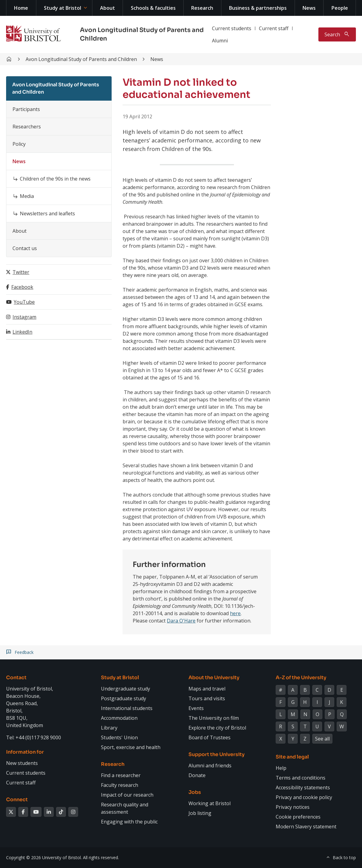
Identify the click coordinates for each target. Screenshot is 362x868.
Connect (17, 800)
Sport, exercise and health (131, 747)
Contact (16, 678)
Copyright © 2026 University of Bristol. (44, 857)
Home (21, 8)
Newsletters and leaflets (47, 213)
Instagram (24, 317)
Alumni (220, 41)
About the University (214, 678)
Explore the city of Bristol (217, 728)
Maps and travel (207, 689)
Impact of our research (127, 795)
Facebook (22, 287)
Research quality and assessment (125, 808)
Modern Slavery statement (306, 827)
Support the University (217, 754)
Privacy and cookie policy (304, 797)
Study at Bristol (63, 8)
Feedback (24, 652)
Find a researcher (121, 775)
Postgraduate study (124, 698)
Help (281, 768)
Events (196, 708)
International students (127, 708)
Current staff (274, 28)
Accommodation (119, 718)
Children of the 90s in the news (55, 179)
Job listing (200, 813)
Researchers (27, 127)
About (108, 8)
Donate (197, 775)
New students (22, 763)
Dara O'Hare (181, 621)
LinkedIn (22, 332)
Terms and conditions (301, 778)
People (340, 8)
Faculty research (120, 785)
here (235, 613)
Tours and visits (207, 698)
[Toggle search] (337, 34)
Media (27, 196)
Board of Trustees (210, 737)
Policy (19, 144)
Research (202, 8)
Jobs (195, 792)
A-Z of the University (301, 678)
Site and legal (292, 757)
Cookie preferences (298, 817)
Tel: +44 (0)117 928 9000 (34, 737)
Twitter (21, 272)
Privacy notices (293, 807)
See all (322, 739)
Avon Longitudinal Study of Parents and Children (81, 59)
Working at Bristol (210, 803)
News (309, 8)
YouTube (24, 302)
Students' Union (119, 737)
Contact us (25, 248)
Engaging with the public (129, 822)
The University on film (214, 718)
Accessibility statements (303, 787)
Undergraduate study (125, 689)
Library (109, 728)
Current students (232, 28)
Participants (26, 109)
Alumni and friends (210, 766)
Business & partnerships (258, 8)
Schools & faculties (153, 8)
